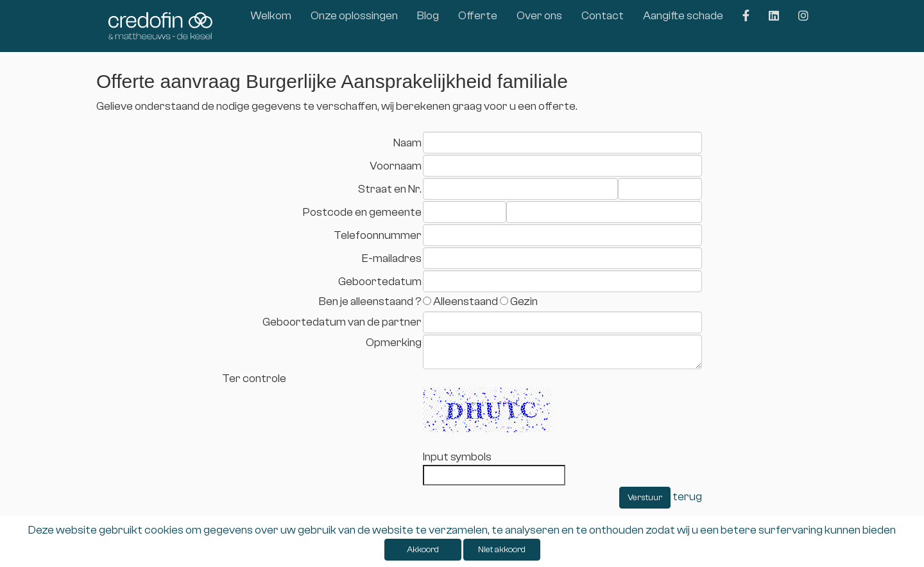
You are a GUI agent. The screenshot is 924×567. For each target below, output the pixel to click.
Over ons (539, 16)
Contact (603, 16)
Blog (428, 16)
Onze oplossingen (354, 16)
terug (687, 497)
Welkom (271, 16)
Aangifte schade (683, 16)
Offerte (478, 16)
